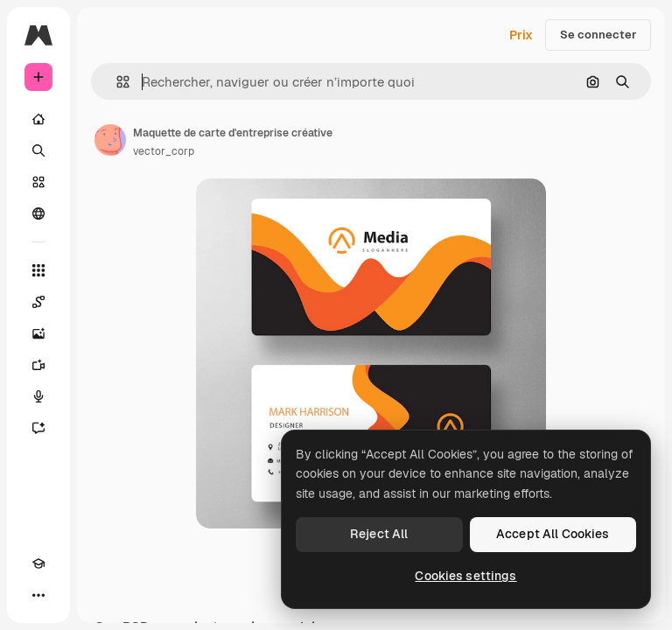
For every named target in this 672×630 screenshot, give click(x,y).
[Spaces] (38, 302)
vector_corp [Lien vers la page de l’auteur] (164, 151)
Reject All (379, 534)
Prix (521, 35)
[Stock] (38, 182)
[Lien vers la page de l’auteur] (110, 140)
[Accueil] (38, 119)
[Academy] (38, 563)
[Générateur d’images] (38, 333)
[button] (116, 82)
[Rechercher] (38, 150)
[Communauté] (38, 213)
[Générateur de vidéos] (38, 365)
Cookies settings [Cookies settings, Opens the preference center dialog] (465, 576)
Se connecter (598, 35)
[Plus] (38, 595)
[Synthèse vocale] (38, 396)
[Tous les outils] (38, 270)
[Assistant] (38, 428)
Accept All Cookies (553, 534)
